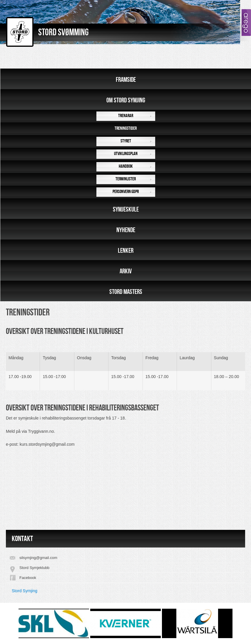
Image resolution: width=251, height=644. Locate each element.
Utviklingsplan (126, 154)
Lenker (126, 251)
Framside (126, 80)
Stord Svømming (63, 33)
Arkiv (126, 271)
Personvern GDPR (126, 192)
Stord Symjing (25, 591)
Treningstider (126, 128)
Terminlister (126, 179)
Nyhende (126, 230)
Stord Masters (126, 292)
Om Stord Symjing (126, 100)
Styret (126, 141)
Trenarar (126, 116)
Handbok (126, 166)
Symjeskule (126, 209)
